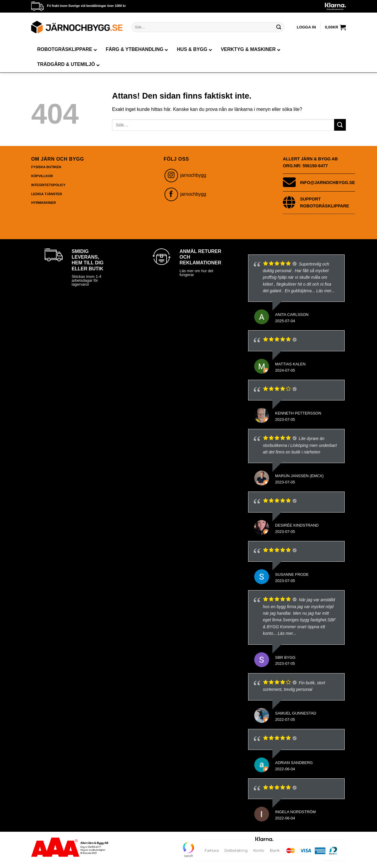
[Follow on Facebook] (171, 194)
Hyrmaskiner (43, 203)
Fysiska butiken (46, 167)
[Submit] (279, 27)
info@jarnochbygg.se (327, 183)
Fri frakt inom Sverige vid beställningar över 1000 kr (86, 6)
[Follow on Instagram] (171, 175)
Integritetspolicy (48, 185)
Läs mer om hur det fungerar (196, 273)
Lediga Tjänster (47, 194)
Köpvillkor (42, 176)
